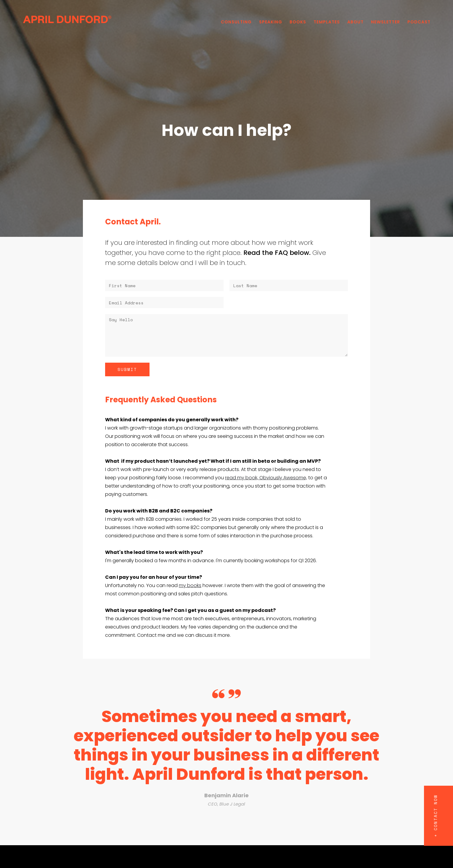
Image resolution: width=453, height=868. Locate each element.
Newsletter (385, 22)
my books (190, 585)
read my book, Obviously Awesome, (266, 478)
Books (298, 22)
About (355, 22)
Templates (327, 22)
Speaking (271, 22)
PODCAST (419, 22)
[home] (67, 19)
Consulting (236, 22)
